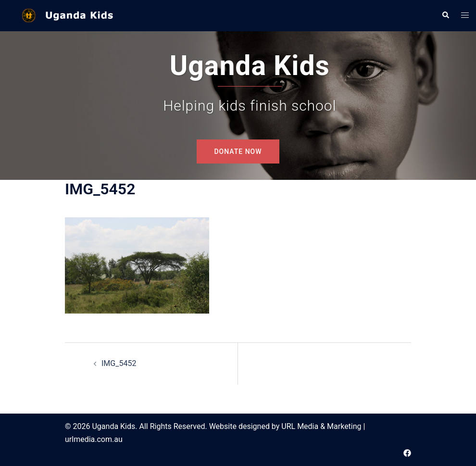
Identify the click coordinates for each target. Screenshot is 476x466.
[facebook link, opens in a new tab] (407, 452)
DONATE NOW (238, 151)
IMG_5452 (119, 363)
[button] (445, 15)
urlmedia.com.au (94, 439)
